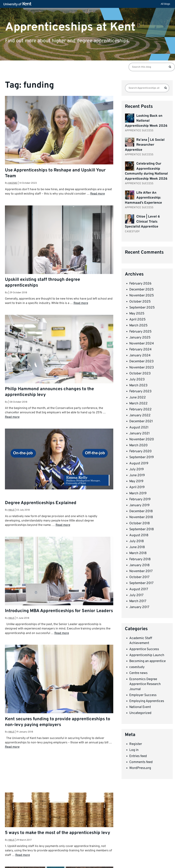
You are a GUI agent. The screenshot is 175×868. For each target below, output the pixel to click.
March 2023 (138, 385)
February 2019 (140, 499)
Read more (98, 194)
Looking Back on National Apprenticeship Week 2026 (146, 121)
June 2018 (137, 547)
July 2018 (137, 541)
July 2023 (137, 379)
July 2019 (136, 469)
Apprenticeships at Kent (70, 27)
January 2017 (139, 607)
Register (136, 744)
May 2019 (136, 481)
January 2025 (140, 338)
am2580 (13, 183)
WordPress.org (140, 768)
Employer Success (143, 695)
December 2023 (141, 361)
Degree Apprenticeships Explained (41, 503)
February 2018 (140, 559)
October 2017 (139, 577)
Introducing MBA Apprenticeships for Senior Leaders (59, 611)
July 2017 (136, 595)
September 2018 (142, 529)
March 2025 (138, 325)
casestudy (137, 667)
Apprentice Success (144, 649)
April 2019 (137, 487)
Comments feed (141, 762)
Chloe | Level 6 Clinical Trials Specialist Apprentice (142, 222)
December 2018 (141, 511)
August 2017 (139, 589)
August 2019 (139, 463)
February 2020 (140, 451)
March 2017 (138, 601)
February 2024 (140, 350)
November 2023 (141, 368)
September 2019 (141, 457)
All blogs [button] (165, 4)
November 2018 (141, 517)
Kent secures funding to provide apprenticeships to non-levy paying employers (58, 722)
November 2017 (141, 571)
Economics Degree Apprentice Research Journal (145, 684)
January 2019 (139, 505)
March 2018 (138, 553)
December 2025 (141, 290)
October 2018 (140, 523)
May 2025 (137, 314)
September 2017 (141, 583)
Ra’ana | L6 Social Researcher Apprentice (145, 145)
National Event (140, 707)
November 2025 (142, 296)
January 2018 (139, 565)
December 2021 (141, 421)
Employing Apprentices (147, 701)
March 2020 (138, 445)
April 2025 (137, 320)
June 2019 (137, 475)
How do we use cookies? (132, 865)
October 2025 (140, 302)
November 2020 (142, 439)
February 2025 (140, 332)
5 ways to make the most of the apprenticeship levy (58, 833)
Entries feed (138, 756)
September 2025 (142, 308)
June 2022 (138, 398)
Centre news (138, 673)
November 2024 (142, 344)
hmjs (11, 510)
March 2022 (138, 404)
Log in (134, 750)
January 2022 (140, 415)
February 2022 (140, 409)
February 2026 (140, 284)
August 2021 (139, 428)
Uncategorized (140, 713)
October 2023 (140, 374)
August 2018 (139, 535)
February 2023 (140, 391)
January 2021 (139, 433)
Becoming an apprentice (147, 661)
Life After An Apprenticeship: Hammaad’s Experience (143, 198)
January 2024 (140, 355)
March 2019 (138, 493)
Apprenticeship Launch (147, 655)
